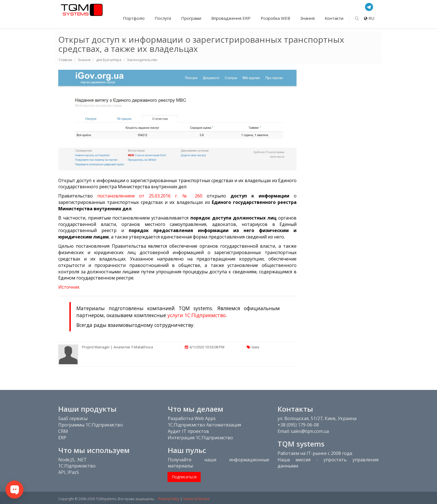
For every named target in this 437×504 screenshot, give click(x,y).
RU (369, 18)
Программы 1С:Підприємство (91, 425)
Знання (308, 18)
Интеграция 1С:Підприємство (200, 438)
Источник (69, 287)
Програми (192, 18)
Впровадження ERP (231, 18)
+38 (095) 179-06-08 (298, 425)
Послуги (163, 18)
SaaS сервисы (73, 418)
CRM (63, 431)
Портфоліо (134, 18)
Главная (65, 60)
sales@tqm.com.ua (310, 431)
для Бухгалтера (109, 60)
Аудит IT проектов (188, 431)
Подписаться (184, 477)
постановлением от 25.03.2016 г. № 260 (150, 196)
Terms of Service (196, 499)
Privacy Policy (169, 499)
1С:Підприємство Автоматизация (204, 425)
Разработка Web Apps (192, 418)
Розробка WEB (276, 18)
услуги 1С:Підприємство (197, 315)
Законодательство (142, 60)
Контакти (334, 18)
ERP (62, 438)
